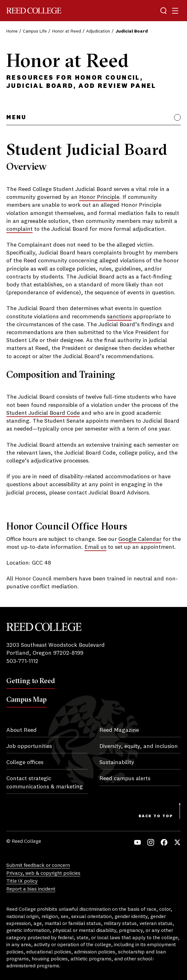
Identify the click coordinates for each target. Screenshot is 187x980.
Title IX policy (22, 881)
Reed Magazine (119, 730)
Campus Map (26, 699)
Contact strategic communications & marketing (45, 783)
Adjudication (98, 31)
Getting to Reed (31, 681)
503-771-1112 (22, 661)
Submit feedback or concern (38, 866)
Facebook (164, 842)
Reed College (34, 11)
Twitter (177, 842)
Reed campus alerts (125, 779)
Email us (95, 547)
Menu (16, 118)
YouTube (137, 842)
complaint (19, 229)
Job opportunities (29, 746)
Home (12, 31)
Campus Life (35, 31)
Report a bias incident (31, 889)
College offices (25, 763)
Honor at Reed (67, 31)
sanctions (119, 317)
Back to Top (156, 816)
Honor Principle (99, 197)
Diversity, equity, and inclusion (139, 746)
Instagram (151, 842)
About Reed (22, 730)
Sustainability (117, 763)
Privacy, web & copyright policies (43, 873)
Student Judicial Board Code (43, 413)
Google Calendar (140, 539)
